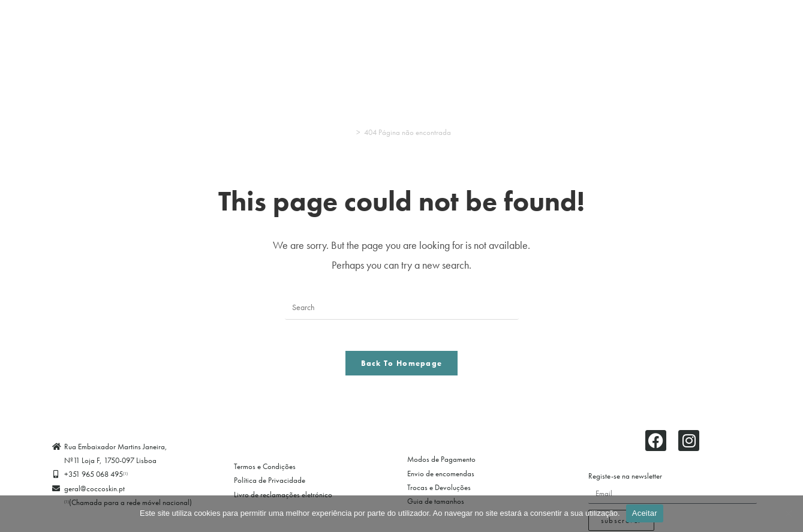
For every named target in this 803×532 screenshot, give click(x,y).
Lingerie (59, 46)
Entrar (401, 74)
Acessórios (440, 46)
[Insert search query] (402, 308)
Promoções (686, 46)
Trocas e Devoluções (439, 493)
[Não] (788, 513)
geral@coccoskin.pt (94, 494)
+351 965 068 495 (96, 480)
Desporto (219, 46)
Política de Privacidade (270, 486)
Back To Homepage (402, 369)
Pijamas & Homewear (141, 46)
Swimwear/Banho (516, 46)
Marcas (744, 46)
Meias (387, 46)
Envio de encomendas (441, 479)
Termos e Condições (265, 472)
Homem (273, 46)
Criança (331, 46)
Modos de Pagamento (441, 465)
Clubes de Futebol (610, 46)
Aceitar (645, 513)
